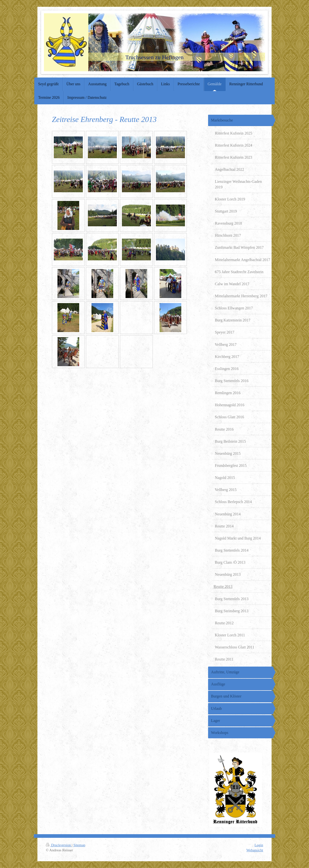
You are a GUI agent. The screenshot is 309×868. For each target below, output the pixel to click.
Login (259, 845)
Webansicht (255, 850)
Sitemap (79, 845)
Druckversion (59, 845)
